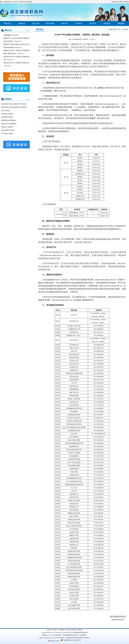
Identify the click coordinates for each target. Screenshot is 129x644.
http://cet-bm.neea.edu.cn (111, 96)
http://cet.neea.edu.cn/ (62, 300)
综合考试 (93, 23)
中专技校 (78, 23)
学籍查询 (61, 630)
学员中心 (55, 630)
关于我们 (120, 2)
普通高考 (22, 23)
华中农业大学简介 (7, 134)
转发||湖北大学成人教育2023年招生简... (14, 104)
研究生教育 (50, 23)
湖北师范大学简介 (7, 117)
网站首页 (7, 23)
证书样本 (49, 630)
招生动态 (125, 29)
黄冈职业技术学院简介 (9, 120)
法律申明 (80, 630)
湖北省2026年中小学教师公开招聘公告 (16, 64)
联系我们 (126, 2)
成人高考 (36, 23)
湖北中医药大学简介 (8, 130)
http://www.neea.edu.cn (106, 280)
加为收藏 (114, 2)
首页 (119, 29)
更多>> (28, 30)
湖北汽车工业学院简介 (9, 124)
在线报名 (107, 23)
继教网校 (121, 23)
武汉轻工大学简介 (7, 127)
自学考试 (64, 23)
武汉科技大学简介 (7, 114)
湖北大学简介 (6, 111)
